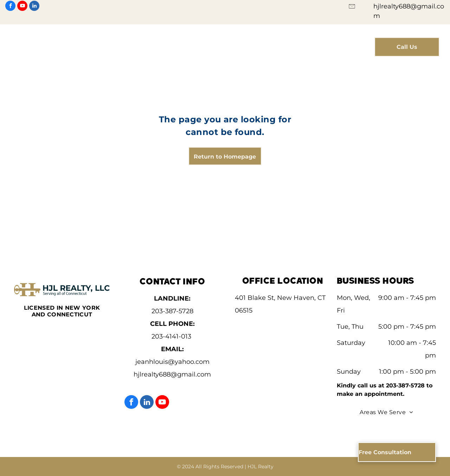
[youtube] (22, 7)
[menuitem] (150, 42)
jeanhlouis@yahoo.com (172, 362)
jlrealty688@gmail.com (174, 374)
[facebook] (10, 7)
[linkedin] (34, 7)
